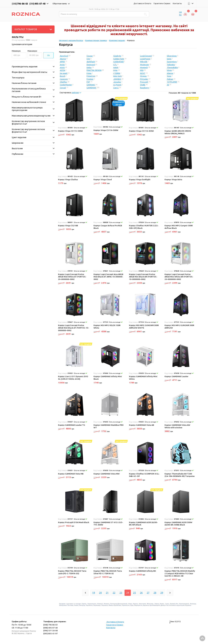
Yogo (169, 76)
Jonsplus (117, 82)
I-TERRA (117, 73)
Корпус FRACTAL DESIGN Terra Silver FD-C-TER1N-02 (108, 572)
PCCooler (144, 79)
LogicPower (145, 59)
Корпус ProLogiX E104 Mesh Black (74, 522)
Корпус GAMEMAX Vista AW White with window (177, 426)
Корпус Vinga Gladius (68, 179)
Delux (89, 67)
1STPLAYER (172, 82)
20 (100, 593)
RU (180, 15)
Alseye (63, 59)
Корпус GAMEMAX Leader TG (72, 425)
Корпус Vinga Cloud (103, 179)
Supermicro (172, 62)
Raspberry (145, 88)
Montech (144, 67)
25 (134, 593)
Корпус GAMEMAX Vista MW (107, 474)
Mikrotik (144, 62)
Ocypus (143, 76)
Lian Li (116, 88)
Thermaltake (172, 67)
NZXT (143, 73)
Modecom (144, 65)
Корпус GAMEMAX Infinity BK (142, 571)
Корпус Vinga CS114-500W (106, 130)
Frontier (90, 79)
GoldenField (118, 62)
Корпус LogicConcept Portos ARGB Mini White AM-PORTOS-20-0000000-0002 (179, 277)
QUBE (143, 85)
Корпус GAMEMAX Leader (176, 376)
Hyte (115, 70)
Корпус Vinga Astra (173, 179)
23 (121, 593)
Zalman (170, 79)
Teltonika (171, 65)
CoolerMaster (66, 85)
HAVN (116, 67)
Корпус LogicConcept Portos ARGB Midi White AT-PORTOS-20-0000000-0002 (72, 277)
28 (155, 593)
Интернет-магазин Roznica (71, 40)
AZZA (62, 70)
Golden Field (119, 59)
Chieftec (63, 82)
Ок (48, 55)
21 (107, 593)
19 (94, 593)
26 (141, 593)
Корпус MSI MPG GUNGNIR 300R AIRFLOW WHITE (144, 327)
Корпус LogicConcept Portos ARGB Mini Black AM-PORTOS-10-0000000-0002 (143, 277)
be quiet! (64, 73)
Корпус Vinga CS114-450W (141, 131)
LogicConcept (146, 56)
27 (148, 593)
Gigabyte (117, 56)
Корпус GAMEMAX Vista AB (142, 425)
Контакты (177, 3)
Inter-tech (117, 76)
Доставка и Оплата (142, 3)
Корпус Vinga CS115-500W (70, 131)
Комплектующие (117, 40)
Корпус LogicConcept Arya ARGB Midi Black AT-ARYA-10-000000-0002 (108, 277)
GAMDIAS (91, 85)
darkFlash (91, 62)
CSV (88, 59)
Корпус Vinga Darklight (140, 179)
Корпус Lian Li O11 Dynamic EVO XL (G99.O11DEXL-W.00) (73, 378)
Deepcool (91, 65)
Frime (89, 73)
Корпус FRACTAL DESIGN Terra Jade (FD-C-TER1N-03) (72, 572)
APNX (62, 62)
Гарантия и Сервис (162, 3)
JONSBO (117, 79)
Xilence (170, 73)
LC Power (117, 85)
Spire (169, 59)
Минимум (16, 51)
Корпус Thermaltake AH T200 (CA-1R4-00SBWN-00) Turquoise (180, 475)
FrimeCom (91, 76)
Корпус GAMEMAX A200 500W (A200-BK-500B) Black (178, 524)
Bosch (63, 76)
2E (168, 85)
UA (180, 12)
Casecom (64, 79)
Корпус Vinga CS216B (68, 226)
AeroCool (64, 56)
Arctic (62, 65)
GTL (115, 65)
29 (162, 593)
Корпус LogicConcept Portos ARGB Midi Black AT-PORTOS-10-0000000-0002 (73, 328)
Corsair (63, 88)
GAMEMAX (91, 88)
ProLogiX (144, 82)
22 (114, 593)
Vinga (169, 70)
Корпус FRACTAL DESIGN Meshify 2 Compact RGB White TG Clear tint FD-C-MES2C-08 (180, 573)
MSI (142, 70)
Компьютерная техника (96, 40)
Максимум (32, 51)
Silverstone (172, 56)
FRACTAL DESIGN (94, 70)
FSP (88, 82)
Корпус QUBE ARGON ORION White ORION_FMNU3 (178, 132)
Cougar (90, 56)
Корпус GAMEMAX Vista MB (71, 474)
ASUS (62, 67)
